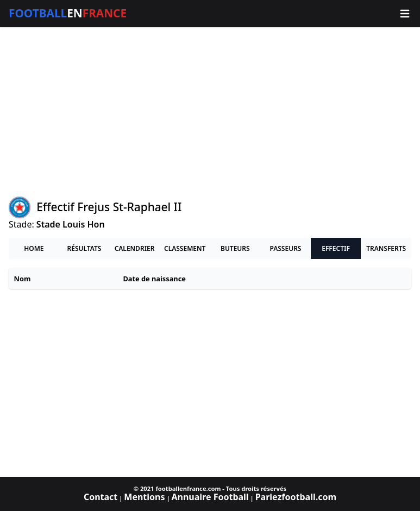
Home (34, 248)
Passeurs (285, 248)
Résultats (84, 248)
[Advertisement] (210, 112)
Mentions (144, 497)
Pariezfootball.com (296, 497)
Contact (101, 497)
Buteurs (235, 248)
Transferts (386, 248)
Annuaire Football (210, 497)
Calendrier (135, 248)
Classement (185, 248)
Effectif (336, 248)
